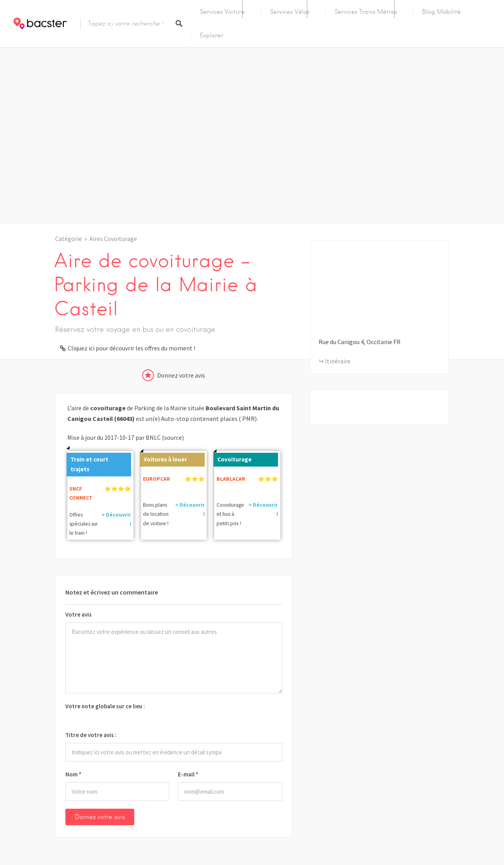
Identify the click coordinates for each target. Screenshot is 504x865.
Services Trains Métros (366, 12)
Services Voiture (222, 12)
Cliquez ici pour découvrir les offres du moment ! (132, 348)
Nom (73, 774)
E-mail (188, 774)
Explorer (212, 35)
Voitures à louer (163, 458)
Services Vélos (290, 12)
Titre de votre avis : (91, 735)
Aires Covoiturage (113, 239)
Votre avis (79, 614)
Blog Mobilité (441, 12)
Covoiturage (233, 458)
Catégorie (69, 239)
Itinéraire (338, 361)
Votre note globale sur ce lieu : (105, 706)
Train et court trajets (87, 463)
